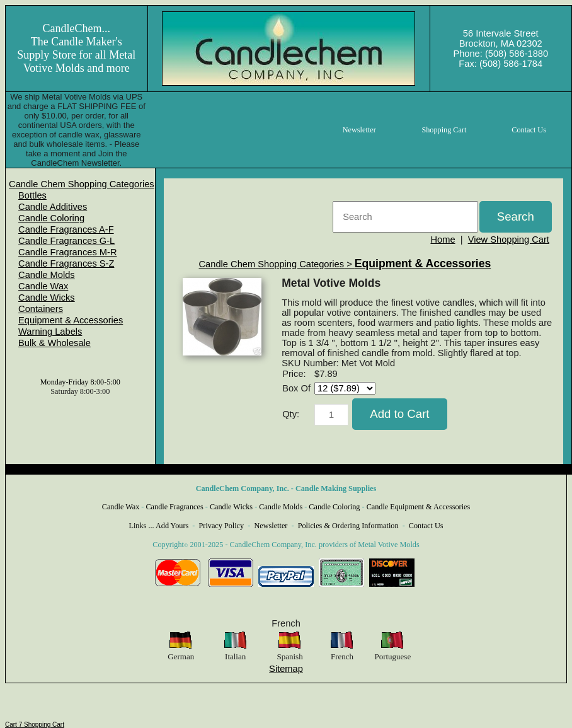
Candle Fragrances (174, 507)
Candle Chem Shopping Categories (82, 184)
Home (443, 240)
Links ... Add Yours (159, 526)
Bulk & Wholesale (54, 343)
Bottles (32, 195)
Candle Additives (53, 207)
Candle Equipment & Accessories (419, 507)
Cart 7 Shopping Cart (35, 725)
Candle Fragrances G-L (66, 241)
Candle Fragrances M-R (67, 252)
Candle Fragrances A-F (66, 229)
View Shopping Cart (509, 240)
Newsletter (271, 526)
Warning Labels (50, 332)
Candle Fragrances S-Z (66, 263)
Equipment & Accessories (71, 320)
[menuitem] (82, 184)
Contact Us (426, 526)
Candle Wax (43, 286)
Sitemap (286, 669)
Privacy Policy (222, 526)
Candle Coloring (51, 218)
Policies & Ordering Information (348, 526)
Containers (41, 309)
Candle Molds (47, 275)
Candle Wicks (47, 298)
